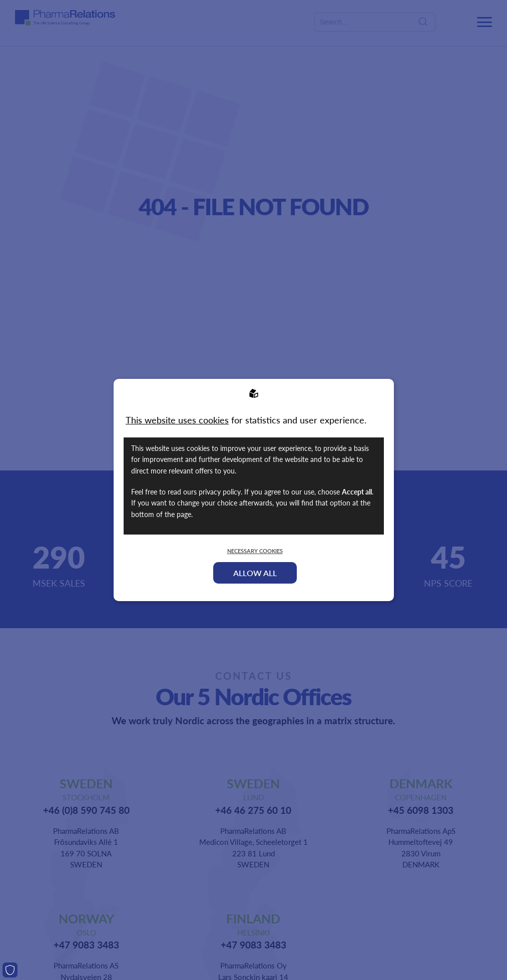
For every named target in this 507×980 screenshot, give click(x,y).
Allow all (255, 573)
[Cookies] (10, 970)
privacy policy (220, 492)
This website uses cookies (177, 420)
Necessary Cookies (255, 551)
